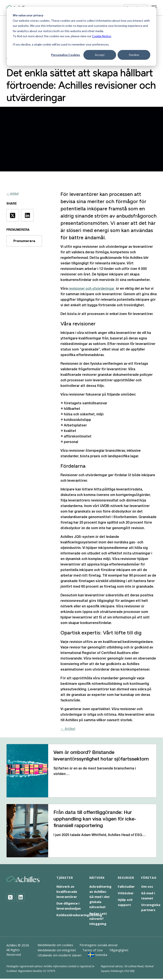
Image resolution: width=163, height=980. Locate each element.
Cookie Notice (102, 36)
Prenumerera (24, 241)
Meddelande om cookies (55, 945)
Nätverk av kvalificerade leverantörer (67, 892)
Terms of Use (93, 950)
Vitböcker (126, 893)
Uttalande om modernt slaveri (60, 955)
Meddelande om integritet (57, 950)
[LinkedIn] (21, 897)
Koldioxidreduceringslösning (79, 915)
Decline (134, 55)
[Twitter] (10, 897)
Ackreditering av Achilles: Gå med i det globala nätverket (100, 897)
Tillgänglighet (119, 950)
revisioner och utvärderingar (92, 289)
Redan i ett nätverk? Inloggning (98, 919)
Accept (100, 55)
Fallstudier (126, 886)
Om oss (147, 886)
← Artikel (13, 193)
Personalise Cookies (66, 55)
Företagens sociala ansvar (99, 945)
